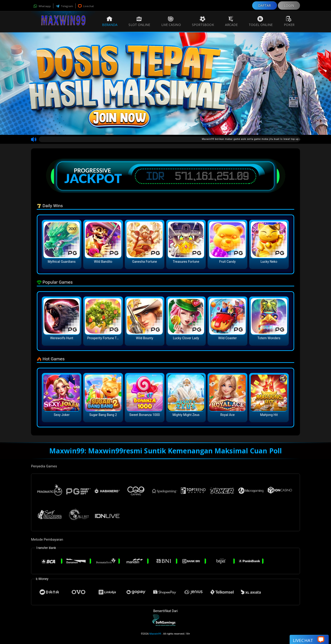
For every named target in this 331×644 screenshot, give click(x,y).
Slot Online (139, 21)
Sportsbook (203, 21)
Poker (289, 21)
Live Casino (171, 21)
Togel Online (261, 21)
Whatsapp (42, 6)
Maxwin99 (155, 634)
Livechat (86, 6)
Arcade (231, 21)
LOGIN (289, 5)
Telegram (64, 6)
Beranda (110, 21)
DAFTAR (265, 5)
